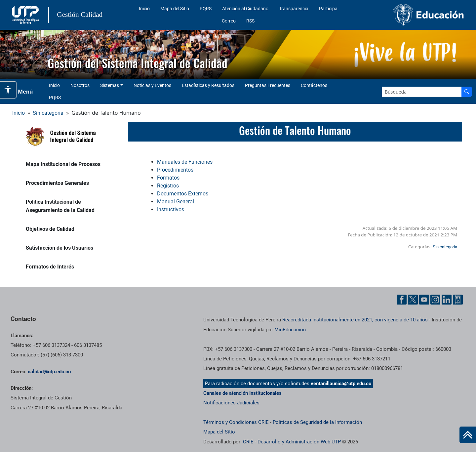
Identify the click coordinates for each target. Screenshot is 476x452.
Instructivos (171, 209)
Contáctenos (314, 85)
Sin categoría (48, 113)
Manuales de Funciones (185, 162)
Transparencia (294, 9)
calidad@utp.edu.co (49, 372)
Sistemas (110, 85)
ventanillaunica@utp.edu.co (341, 384)
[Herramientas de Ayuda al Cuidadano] (458, 300)
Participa (328, 9)
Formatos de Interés (50, 267)
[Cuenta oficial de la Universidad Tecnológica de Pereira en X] (413, 300)
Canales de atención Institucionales (242, 393)
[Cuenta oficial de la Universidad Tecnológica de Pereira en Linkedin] (447, 300)
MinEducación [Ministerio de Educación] (290, 330)
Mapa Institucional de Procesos (63, 164)
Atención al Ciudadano (245, 9)
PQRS (206, 9)
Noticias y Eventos (152, 85)
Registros (168, 186)
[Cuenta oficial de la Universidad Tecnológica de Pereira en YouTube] (424, 300)
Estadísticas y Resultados (208, 85)
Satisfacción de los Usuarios (59, 248)
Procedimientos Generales (57, 183)
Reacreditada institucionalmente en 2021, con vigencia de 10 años (355, 320)
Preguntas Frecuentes (268, 85)
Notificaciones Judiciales (231, 403)
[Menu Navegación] (21, 92)
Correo (229, 21)
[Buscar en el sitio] (467, 92)
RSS (250, 21)
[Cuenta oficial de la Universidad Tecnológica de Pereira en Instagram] (435, 300)
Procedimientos (175, 170)
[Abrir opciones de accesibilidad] (8, 90)
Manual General (176, 202)
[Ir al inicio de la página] (468, 435)
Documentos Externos (183, 194)
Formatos (168, 178)
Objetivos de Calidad (50, 229)
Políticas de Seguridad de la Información (317, 422)
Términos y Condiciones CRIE (236, 422)
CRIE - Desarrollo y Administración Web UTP (292, 442)
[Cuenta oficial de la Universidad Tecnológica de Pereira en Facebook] (402, 300)
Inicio (144, 9)
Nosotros (80, 85)
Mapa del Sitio (175, 9)
